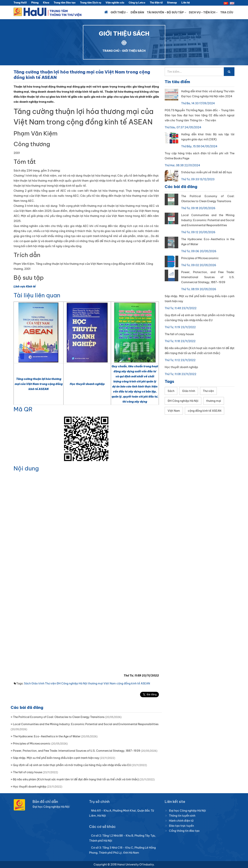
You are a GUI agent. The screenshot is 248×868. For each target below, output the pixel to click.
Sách (27, 683)
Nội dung (26, 468)
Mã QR (23, 409)
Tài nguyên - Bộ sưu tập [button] (167, 12)
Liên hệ (186, 3)
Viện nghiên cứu (115, 3)
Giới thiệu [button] (119, 12)
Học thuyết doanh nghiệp (87, 384)
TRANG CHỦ (111, 51)
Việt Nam (110, 683)
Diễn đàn (137, 12)
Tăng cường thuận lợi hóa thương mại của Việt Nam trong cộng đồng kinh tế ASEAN (39, 384)
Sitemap (172, 3)
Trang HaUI (20, 3)
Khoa (46, 3)
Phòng (35, 3)
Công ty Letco (137, 3)
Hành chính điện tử (181, 821)
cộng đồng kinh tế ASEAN (133, 683)
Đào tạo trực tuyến (181, 826)
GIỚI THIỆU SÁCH (134, 51)
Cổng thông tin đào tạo (184, 831)
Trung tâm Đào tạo (65, 3)
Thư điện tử (156, 3)
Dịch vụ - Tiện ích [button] (203, 12)
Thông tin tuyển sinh (182, 816)
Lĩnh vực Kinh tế (25, 286)
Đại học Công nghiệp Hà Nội (187, 811)
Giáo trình (38, 683)
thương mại (95, 683)
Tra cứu (227, 12)
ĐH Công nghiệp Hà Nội (72, 683)
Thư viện (50, 683)
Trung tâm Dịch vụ (91, 3)
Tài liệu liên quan (37, 295)
